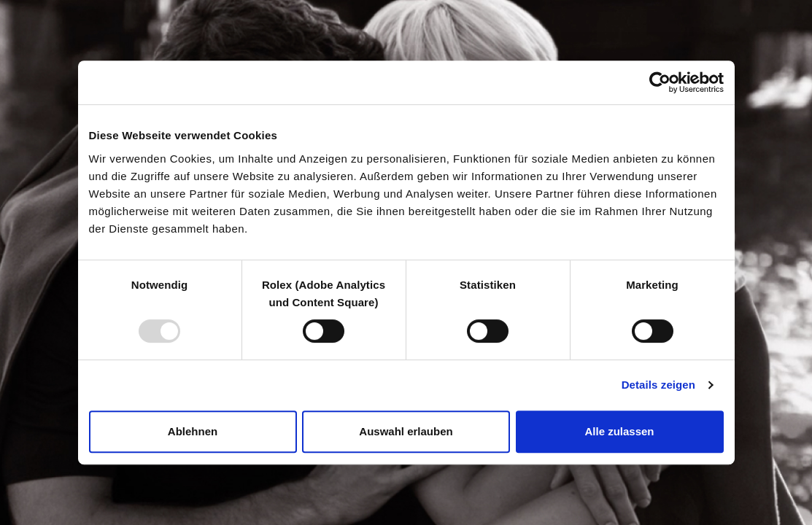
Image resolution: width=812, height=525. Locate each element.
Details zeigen (658, 385)
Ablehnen (193, 431)
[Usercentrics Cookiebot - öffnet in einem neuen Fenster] (660, 82)
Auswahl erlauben (406, 431)
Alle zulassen (619, 431)
